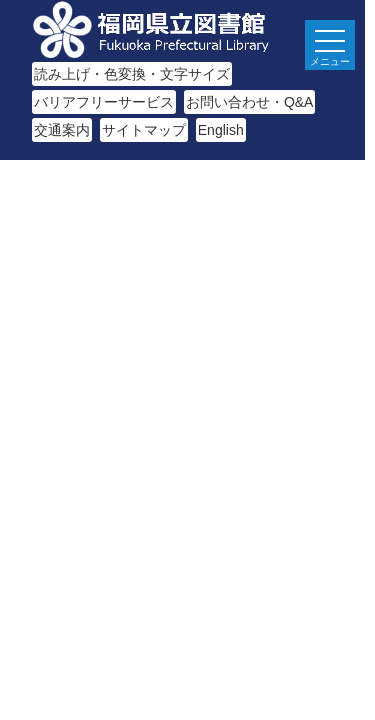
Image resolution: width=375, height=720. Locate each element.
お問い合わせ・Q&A (250, 102)
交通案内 (62, 130)
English (221, 130)
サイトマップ (144, 130)
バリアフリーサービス (104, 102)
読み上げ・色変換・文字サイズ (132, 74)
